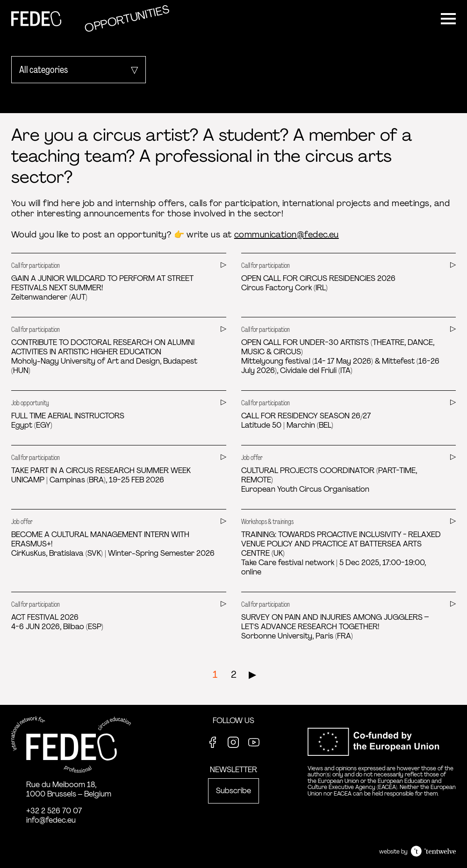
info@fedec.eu (51, 820)
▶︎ (252, 674)
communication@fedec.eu (287, 235)
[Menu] (448, 19)
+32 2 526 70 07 (54, 811)
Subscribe (233, 791)
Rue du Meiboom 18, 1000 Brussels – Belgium (69, 789)
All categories (43, 70)
